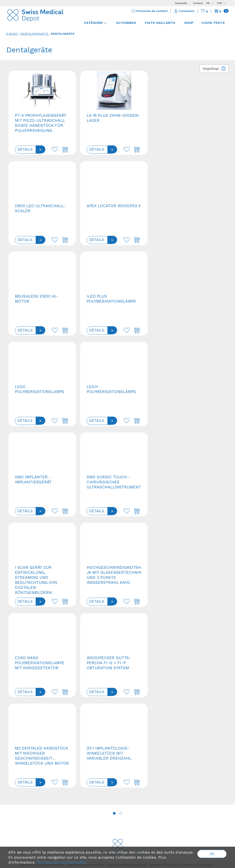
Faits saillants (160, 23)
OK (212, 854)
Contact (198, 3)
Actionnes (126, 23)
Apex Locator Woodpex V (114, 206)
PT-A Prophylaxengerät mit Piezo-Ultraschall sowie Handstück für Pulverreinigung (40, 123)
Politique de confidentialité (61, 862)
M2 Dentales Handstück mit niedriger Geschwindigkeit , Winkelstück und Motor (42, 756)
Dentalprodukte (34, 34)
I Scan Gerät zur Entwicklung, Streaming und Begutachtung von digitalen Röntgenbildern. (36, 580)
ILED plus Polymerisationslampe (111, 299)
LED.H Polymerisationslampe (111, 389)
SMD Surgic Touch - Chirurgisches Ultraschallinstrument (114, 482)
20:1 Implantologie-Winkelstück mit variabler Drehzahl (109, 753)
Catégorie (95, 23)
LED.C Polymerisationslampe (40, 389)
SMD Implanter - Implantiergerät (33, 480)
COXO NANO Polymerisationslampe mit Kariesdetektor (40, 663)
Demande (181, 3)
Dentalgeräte (63, 34)
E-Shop (12, 34)
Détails (25, 149)
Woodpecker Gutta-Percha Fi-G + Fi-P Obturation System (109, 663)
